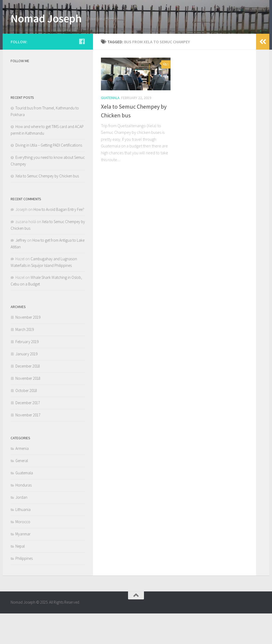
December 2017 (28, 433)
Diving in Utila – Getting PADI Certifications (49, 176)
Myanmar (23, 564)
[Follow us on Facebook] (82, 72)
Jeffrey (21, 271)
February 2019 (27, 372)
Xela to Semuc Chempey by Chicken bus (47, 206)
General (22, 491)
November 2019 (28, 348)
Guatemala (110, 129)
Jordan (21, 528)
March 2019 (25, 360)
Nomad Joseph (46, 18)
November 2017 (28, 445)
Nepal (20, 577)
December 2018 (28, 397)
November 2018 (28, 409)
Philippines (24, 589)
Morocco (23, 552)
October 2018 (26, 421)
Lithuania (23, 540)
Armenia (22, 479)
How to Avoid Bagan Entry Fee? (59, 240)
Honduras (24, 516)
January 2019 (26, 384)
